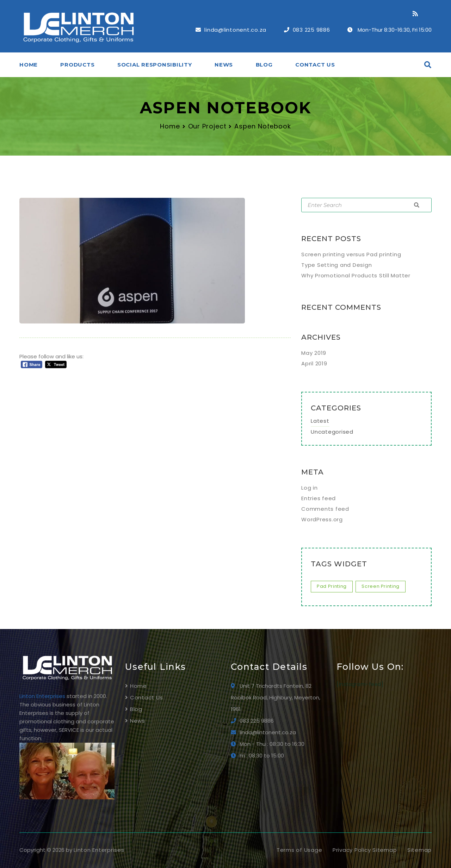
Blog (264, 65)
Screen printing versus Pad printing (351, 254)
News (224, 65)
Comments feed (325, 509)
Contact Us (315, 65)
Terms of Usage (299, 850)
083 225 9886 (311, 30)
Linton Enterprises (99, 850)
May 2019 (314, 353)
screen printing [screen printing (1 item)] (381, 586)
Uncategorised (332, 432)
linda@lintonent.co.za (235, 30)
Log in (310, 488)
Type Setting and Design (336, 265)
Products (77, 65)
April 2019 (314, 363)
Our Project (207, 126)
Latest (320, 421)
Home (29, 65)
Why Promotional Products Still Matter (356, 275)
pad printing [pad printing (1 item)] (332, 586)
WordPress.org (322, 519)
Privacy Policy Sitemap (365, 850)
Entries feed (319, 498)
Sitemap (419, 850)
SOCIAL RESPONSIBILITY (155, 65)
